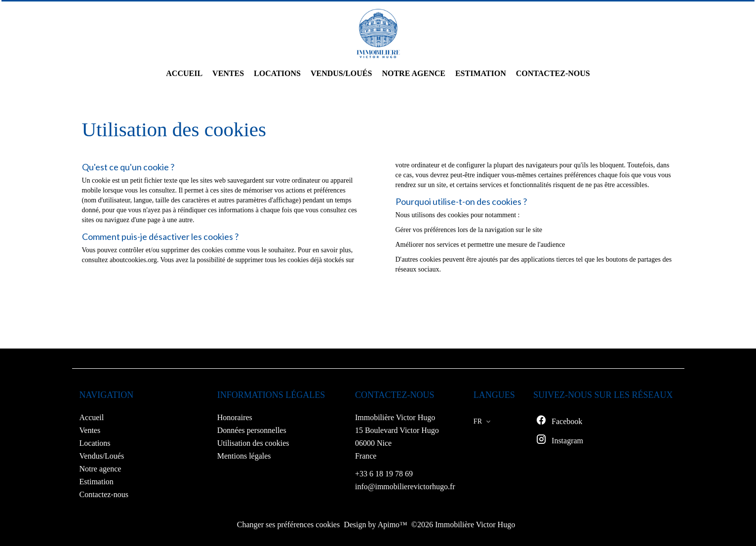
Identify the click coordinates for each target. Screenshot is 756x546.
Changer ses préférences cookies (288, 525)
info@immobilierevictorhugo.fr (405, 487)
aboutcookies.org (133, 260)
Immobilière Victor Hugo (395, 417)
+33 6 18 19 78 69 (384, 474)
